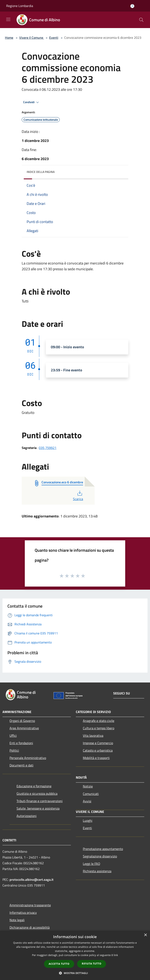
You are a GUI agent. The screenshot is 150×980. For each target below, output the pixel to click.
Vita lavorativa (93, 736)
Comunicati (91, 794)
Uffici (13, 736)
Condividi (32, 102)
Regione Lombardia (20, 6)
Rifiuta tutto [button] (92, 964)
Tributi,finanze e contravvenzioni (40, 801)
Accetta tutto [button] (59, 964)
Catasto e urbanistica (98, 750)
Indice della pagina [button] (41, 172)
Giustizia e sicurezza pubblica (37, 793)
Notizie (88, 786)
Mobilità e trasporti (96, 758)
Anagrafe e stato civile (99, 721)
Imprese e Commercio (98, 743)
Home (9, 38)
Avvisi (87, 801)
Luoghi (88, 821)
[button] (75, 973)
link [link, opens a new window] (116, 955)
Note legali (17, 920)
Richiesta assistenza (97, 871)
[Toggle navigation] (8, 19)
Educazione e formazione (34, 786)
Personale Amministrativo (28, 758)
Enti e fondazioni (21, 743)
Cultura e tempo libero (99, 728)
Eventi (54, 38)
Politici (14, 750)
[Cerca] (141, 20)
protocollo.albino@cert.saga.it (32, 880)
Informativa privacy (23, 913)
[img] (121, 171)
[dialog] (75, 955)
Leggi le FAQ (92, 864)
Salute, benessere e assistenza (38, 808)
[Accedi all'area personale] (132, 6)
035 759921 (48, 448)
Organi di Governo (22, 721)
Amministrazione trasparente (30, 905)
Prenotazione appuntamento (103, 849)
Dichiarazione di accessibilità (30, 927)
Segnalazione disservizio (100, 856)
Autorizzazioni (27, 816)
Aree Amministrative (24, 728)
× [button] (145, 935)
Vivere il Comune (32, 38)
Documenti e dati (21, 765)
